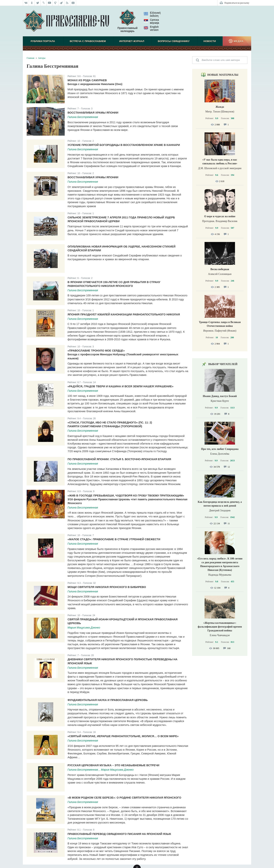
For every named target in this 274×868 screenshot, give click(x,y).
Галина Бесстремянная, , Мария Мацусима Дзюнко (101, 770)
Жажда (220, 107)
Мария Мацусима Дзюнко (84, 628)
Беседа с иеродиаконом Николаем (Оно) (95, 84)
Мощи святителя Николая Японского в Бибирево (107, 587)
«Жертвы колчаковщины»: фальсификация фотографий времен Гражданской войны (220, 627)
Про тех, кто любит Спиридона (220, 449)
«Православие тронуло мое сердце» (96, 351)
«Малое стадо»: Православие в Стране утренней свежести (114, 539)
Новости (210, 41)
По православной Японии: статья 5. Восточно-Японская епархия (119, 459)
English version (151, 28)
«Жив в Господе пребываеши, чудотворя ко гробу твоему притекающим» (126, 496)
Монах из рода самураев (87, 80)
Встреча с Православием (88, 41)
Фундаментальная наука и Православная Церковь (108, 700)
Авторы (42, 58)
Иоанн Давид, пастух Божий (220, 396)
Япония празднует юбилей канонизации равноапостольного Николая (124, 314)
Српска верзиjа (151, 21)
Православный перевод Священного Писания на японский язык (119, 834)
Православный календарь (127, 23)
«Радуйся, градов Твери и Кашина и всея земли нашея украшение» (120, 386)
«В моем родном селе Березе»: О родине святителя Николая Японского (124, 798)
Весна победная (220, 269)
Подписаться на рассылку (237, 3)
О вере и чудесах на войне (220, 216)
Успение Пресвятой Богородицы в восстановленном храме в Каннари (124, 145)
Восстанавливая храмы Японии (93, 113)
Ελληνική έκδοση (152, 14)
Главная (30, 58)
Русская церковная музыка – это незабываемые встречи (113, 765)
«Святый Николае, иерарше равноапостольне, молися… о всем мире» (123, 736)
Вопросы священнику (174, 41)
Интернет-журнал (132, 41)
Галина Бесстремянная (83, 117)
